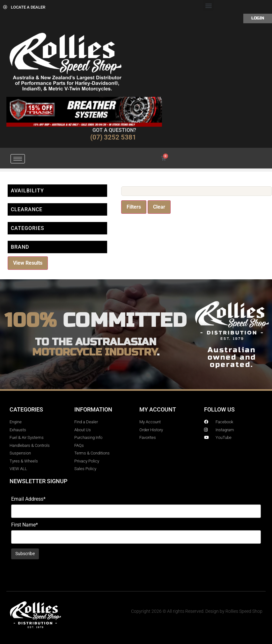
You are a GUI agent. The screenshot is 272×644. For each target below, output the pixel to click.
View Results (28, 263)
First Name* (25, 525)
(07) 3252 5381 (113, 137)
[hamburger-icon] (18, 159)
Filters (134, 207)
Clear (159, 207)
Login (258, 18)
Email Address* (28, 499)
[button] (208, 5)
